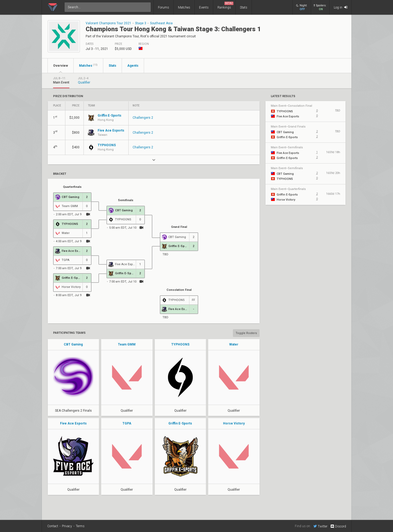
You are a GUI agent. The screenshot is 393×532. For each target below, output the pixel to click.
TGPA (127, 423)
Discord (338, 526)
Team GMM (127, 344)
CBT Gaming (73, 344)
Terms (80, 526)
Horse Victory (234, 423)
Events (204, 7)
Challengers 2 (143, 118)
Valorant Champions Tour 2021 (108, 23)
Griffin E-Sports (180, 423)
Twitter (320, 526)
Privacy (67, 526)
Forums (164, 7)
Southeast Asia (161, 23)
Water (234, 344)
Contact (53, 526)
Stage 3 (141, 23)
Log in (341, 7)
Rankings (225, 5)
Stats (244, 7)
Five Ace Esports (73, 423)
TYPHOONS (180, 344)
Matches (184, 7)
